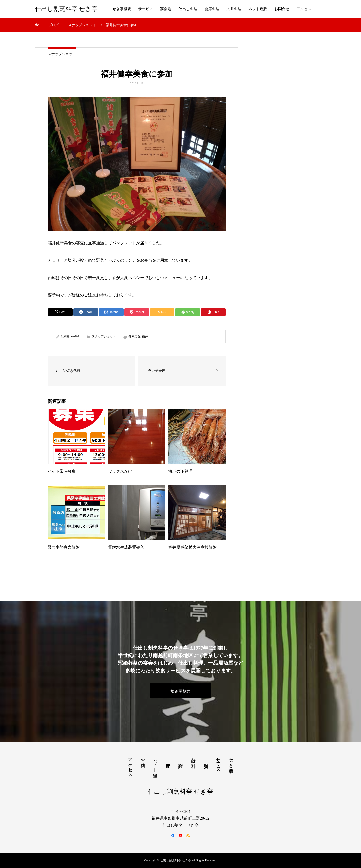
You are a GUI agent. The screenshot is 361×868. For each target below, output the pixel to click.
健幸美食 (134, 336)
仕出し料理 (188, 9)
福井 (145, 336)
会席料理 (212, 9)
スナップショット (62, 54)
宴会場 (166, 9)
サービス (146, 9)
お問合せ (282, 9)
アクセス (304, 9)
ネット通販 (258, 9)
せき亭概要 (122, 9)
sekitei (75, 336)
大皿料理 (234, 9)
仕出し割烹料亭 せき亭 (66, 9)
